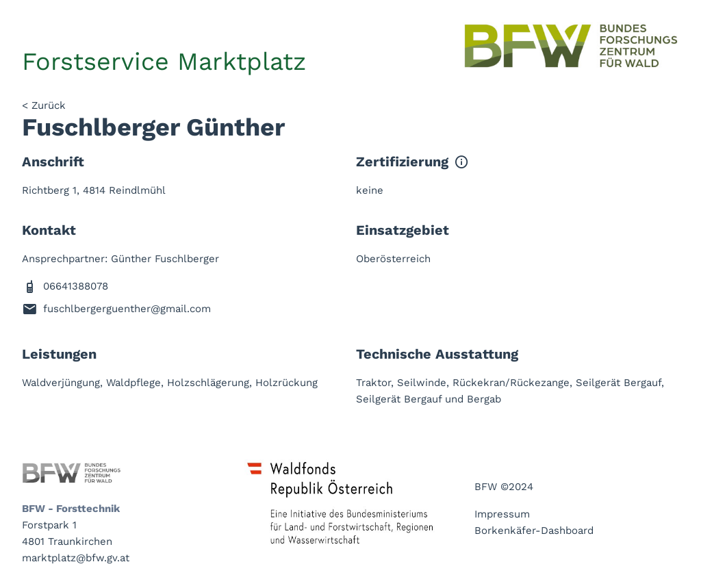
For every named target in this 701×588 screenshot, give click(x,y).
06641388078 (76, 286)
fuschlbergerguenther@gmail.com (127, 309)
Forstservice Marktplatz (164, 62)
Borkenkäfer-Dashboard (534, 531)
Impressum (502, 514)
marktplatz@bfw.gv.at (76, 558)
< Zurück (44, 105)
